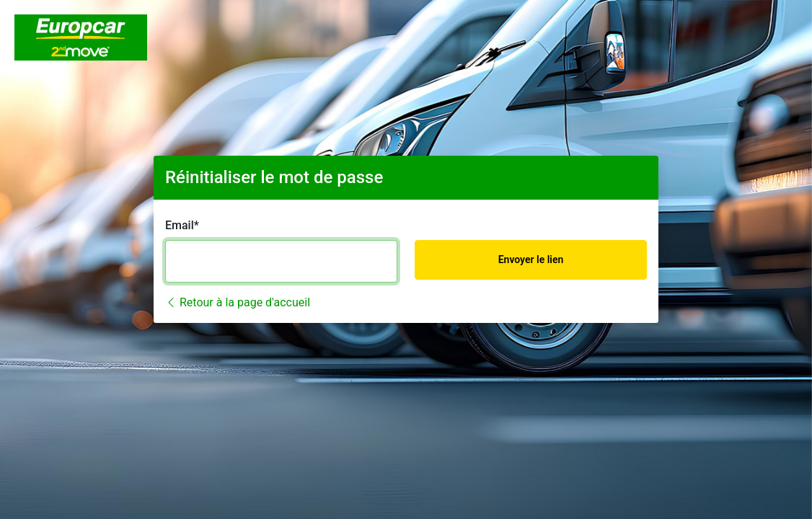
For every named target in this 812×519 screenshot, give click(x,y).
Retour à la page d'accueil (238, 302)
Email (180, 225)
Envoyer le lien (531, 259)
